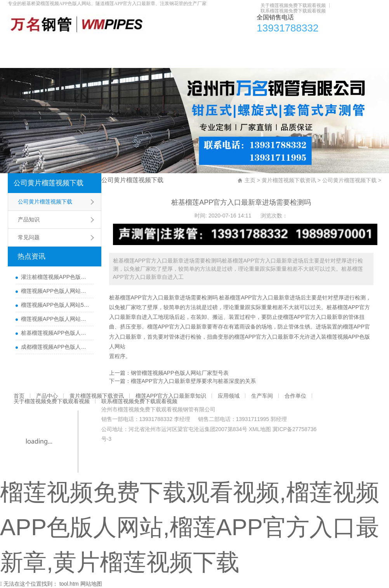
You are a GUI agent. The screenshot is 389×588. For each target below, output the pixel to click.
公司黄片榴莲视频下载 (49, 183)
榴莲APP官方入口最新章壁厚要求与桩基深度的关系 (193, 381)
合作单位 (351, 44)
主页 (250, 180)
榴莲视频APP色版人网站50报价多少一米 (55, 305)
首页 (23, 44)
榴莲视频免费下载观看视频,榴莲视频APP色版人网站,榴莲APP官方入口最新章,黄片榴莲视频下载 (190, 527)
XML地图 (260, 429)
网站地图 (91, 584)
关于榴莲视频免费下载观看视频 (293, 5)
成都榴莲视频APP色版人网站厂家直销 (55, 347)
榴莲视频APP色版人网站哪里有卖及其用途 (55, 291)
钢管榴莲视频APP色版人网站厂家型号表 (180, 373)
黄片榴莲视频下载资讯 (116, 44)
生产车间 (310, 44)
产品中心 (58, 44)
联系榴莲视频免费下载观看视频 (293, 11)
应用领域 (269, 44)
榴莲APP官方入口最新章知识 (201, 44)
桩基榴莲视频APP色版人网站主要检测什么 (55, 333)
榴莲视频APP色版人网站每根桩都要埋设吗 (55, 319)
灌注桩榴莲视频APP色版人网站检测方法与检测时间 (55, 277)
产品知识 (29, 219)
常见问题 (29, 237)
